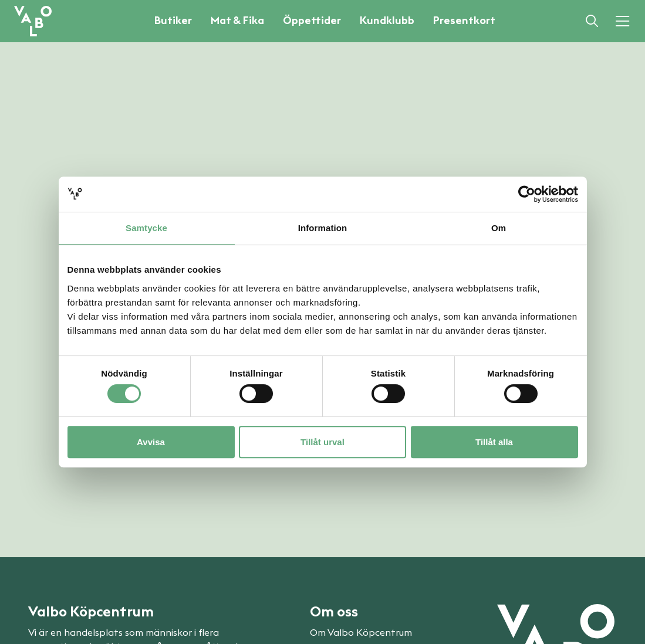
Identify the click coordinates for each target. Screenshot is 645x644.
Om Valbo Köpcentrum (361, 633)
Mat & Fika (237, 21)
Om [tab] (499, 228)
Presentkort (464, 21)
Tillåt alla (494, 442)
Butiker (173, 21)
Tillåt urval (322, 442)
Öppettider (312, 21)
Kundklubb (387, 21)
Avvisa (151, 442)
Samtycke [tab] (146, 228)
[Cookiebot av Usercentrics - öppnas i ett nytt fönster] (527, 194)
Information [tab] (323, 228)
